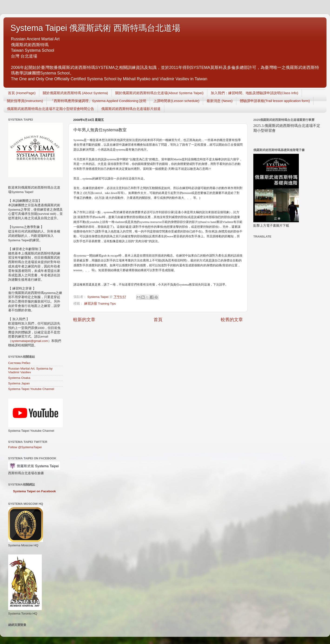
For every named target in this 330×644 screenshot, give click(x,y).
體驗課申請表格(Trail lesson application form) (275, 101)
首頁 (158, 320)
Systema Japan (19, 383)
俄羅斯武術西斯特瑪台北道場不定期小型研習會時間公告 (51, 109)
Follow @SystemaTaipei (25, 447)
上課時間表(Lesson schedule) (176, 101)
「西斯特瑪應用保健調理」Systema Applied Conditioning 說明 (98, 101)
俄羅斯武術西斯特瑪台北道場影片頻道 (131, 109)
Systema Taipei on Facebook (34, 491)
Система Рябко (19, 363)
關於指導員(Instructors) (25, 101)
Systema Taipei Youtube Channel (31, 389)
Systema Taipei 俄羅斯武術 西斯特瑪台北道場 (95, 28)
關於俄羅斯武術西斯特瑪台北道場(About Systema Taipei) (159, 93)
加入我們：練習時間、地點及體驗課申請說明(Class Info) (255, 93)
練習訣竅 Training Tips (100, 304)
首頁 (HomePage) (22, 93)
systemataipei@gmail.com (30, 341)
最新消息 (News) (220, 101)
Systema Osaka (19, 378)
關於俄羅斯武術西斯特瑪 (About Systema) (75, 93)
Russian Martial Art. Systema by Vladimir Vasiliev (30, 370)
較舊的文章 (232, 320)
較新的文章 (84, 320)
